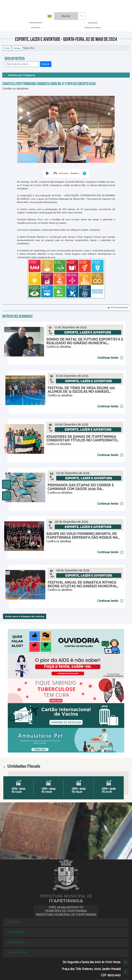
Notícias (17, 48)
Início (7, 48)
